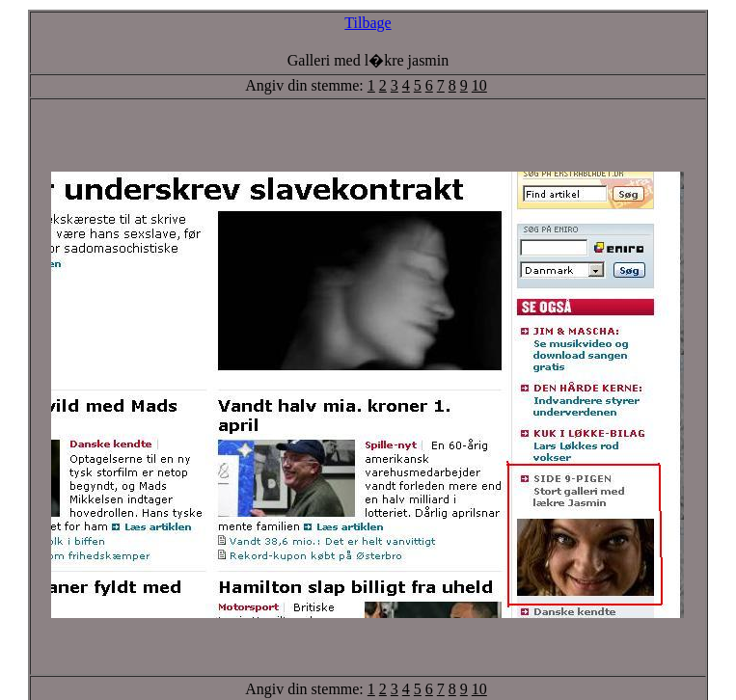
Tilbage (368, 23)
